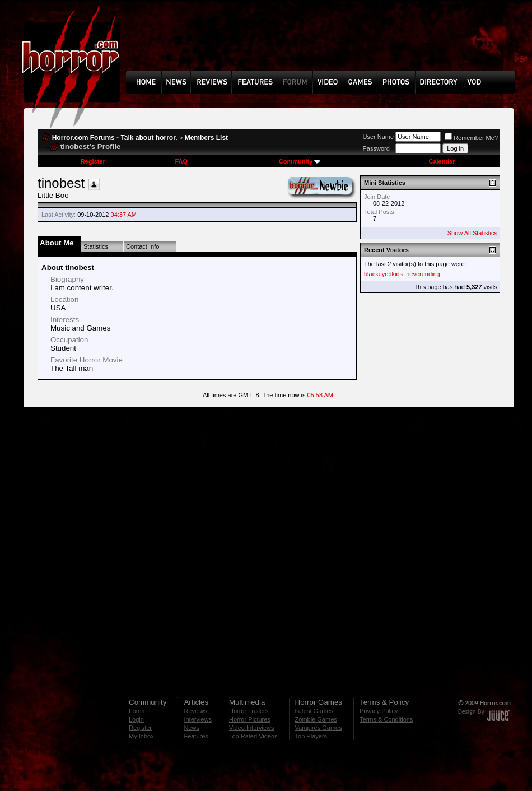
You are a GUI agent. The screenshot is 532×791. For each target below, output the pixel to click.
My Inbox (141, 736)
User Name (379, 137)
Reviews (195, 711)
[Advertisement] (192, 39)
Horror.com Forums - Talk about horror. (115, 138)
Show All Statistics (472, 233)
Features (196, 736)
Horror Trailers (249, 711)
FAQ (181, 161)
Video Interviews (252, 728)
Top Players (311, 736)
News (192, 728)
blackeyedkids (383, 274)
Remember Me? (471, 138)
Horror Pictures (250, 719)
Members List (206, 138)
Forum (138, 711)
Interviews (198, 719)
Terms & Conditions (386, 719)
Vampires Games (319, 728)
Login (136, 719)
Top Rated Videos (253, 736)
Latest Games (314, 711)
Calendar (442, 161)
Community (300, 161)
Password (376, 148)
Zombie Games (316, 719)
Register (93, 161)
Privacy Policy (379, 711)
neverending (423, 274)
